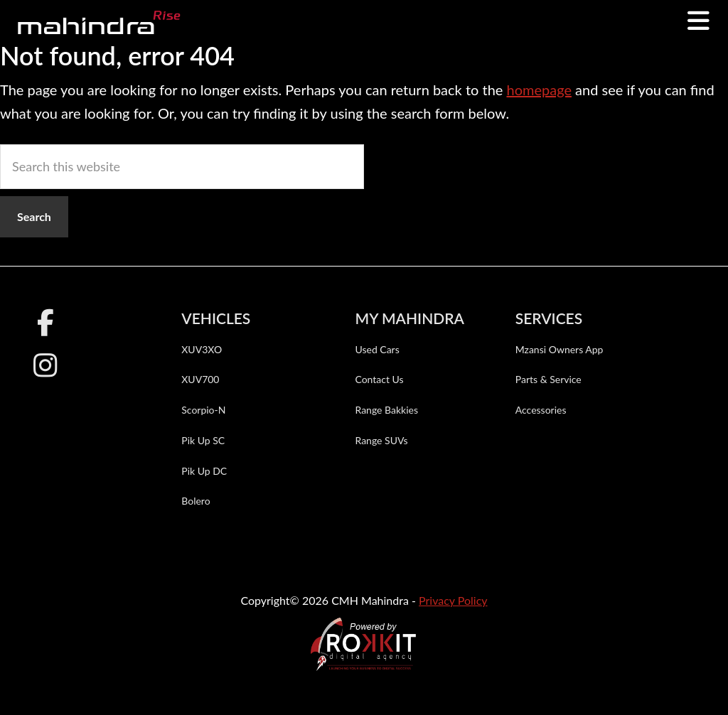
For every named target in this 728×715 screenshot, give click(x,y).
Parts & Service (548, 379)
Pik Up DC (204, 471)
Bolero (196, 501)
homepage (539, 90)
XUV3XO (202, 349)
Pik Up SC (203, 440)
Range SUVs (381, 440)
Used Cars (377, 349)
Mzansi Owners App (560, 349)
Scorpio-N (203, 410)
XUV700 (200, 379)
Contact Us (379, 379)
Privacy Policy (453, 600)
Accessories (541, 410)
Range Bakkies (386, 410)
